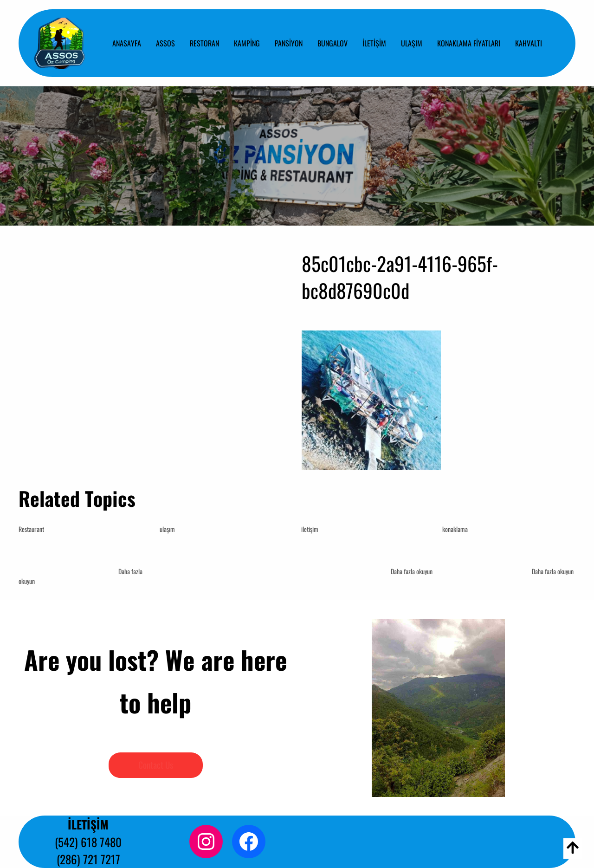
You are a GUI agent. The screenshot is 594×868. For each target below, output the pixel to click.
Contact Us (156, 765)
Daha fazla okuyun (412, 571)
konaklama (455, 529)
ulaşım (167, 529)
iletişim (310, 529)
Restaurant (31, 529)
